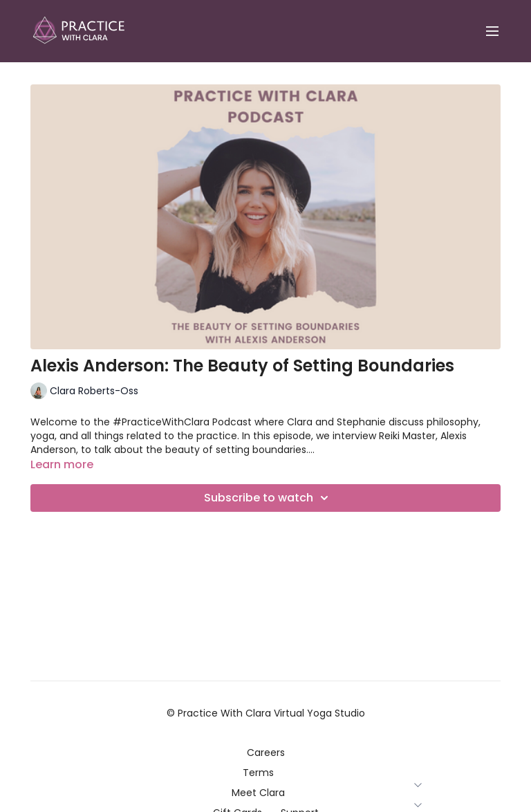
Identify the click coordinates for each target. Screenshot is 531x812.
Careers (266, 753)
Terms (266, 773)
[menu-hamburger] (492, 31)
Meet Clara (266, 793)
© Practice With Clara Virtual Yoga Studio (266, 713)
